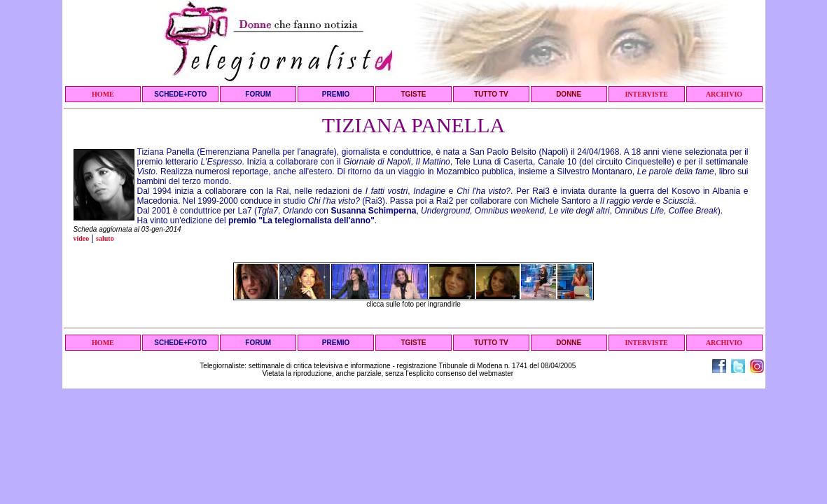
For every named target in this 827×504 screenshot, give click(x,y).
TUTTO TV (491, 94)
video (82, 238)
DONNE (569, 94)
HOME (103, 94)
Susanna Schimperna (373, 211)
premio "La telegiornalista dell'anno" (301, 220)
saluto (105, 238)
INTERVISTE (646, 94)
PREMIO (336, 94)
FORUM (258, 94)
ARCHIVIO (724, 94)
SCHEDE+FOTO (180, 94)
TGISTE (413, 94)
